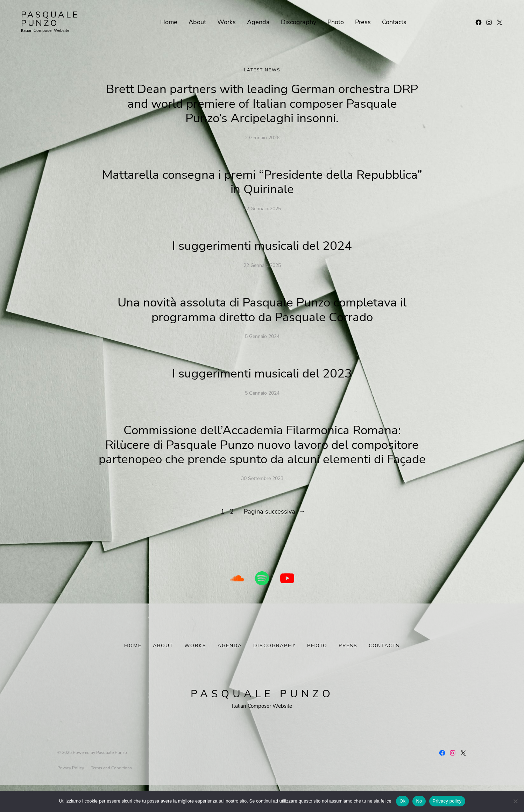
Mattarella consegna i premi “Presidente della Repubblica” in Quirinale (262, 182)
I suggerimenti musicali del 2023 (262, 373)
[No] (515, 801)
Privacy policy (447, 801)
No (419, 801)
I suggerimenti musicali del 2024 (262, 246)
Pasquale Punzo (50, 19)
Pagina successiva (275, 526)
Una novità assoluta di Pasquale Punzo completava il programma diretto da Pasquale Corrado (262, 310)
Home (133, 660)
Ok (402, 801)
